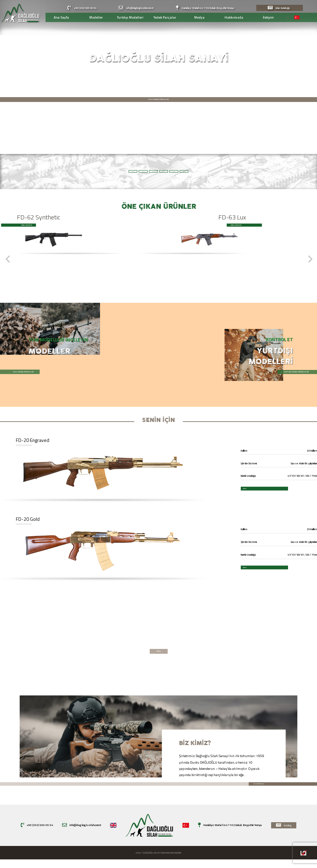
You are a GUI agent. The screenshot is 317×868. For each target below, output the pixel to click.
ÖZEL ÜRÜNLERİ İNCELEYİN (158, 102)
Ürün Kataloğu (279, 8)
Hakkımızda (230, 18)
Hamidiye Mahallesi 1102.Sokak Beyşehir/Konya (205, 8)
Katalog (284, 834)
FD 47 (86, 171)
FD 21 (183, 171)
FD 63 (134, 171)
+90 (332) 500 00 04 (82, 8)
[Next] (309, 264)
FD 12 (280, 171)
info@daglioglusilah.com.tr (136, 8)
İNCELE (230, 489)
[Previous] (8, 264)
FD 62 (231, 171)
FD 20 (37, 171)
